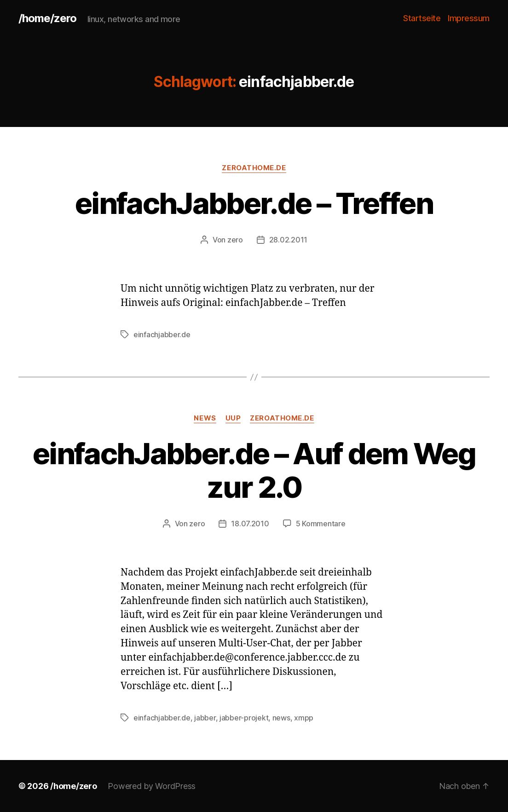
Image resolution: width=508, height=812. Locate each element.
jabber (205, 718)
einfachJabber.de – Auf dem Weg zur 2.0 (254, 470)
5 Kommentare (321, 524)
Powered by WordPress (152, 786)
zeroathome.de (254, 168)
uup (233, 418)
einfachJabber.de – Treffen (254, 203)
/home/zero (47, 18)
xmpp (304, 718)
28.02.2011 (288, 240)
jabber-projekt (244, 718)
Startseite (422, 18)
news (205, 418)
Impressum (469, 18)
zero (235, 240)
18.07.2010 (250, 524)
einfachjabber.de (162, 334)
